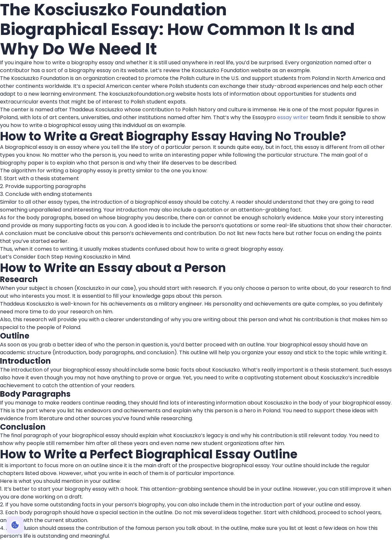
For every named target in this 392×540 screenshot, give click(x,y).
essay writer (293, 117)
